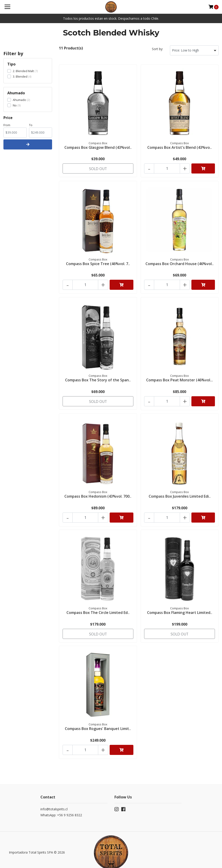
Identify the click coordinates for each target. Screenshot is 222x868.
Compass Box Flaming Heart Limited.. (180, 606)
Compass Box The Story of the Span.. (98, 377)
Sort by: (157, 49)
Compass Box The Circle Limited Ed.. (98, 606)
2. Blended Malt (23, 71)
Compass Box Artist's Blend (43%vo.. (180, 147)
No (15, 105)
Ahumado (19, 100)
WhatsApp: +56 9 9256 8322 (61, 806)
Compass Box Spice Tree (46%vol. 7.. (98, 262)
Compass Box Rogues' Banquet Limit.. (98, 721)
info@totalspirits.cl (54, 800)
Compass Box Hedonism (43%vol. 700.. (98, 491)
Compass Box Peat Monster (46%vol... (180, 377)
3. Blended (20, 76)
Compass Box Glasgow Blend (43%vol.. (98, 147)
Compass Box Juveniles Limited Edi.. (180, 491)
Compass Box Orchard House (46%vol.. (180, 262)
